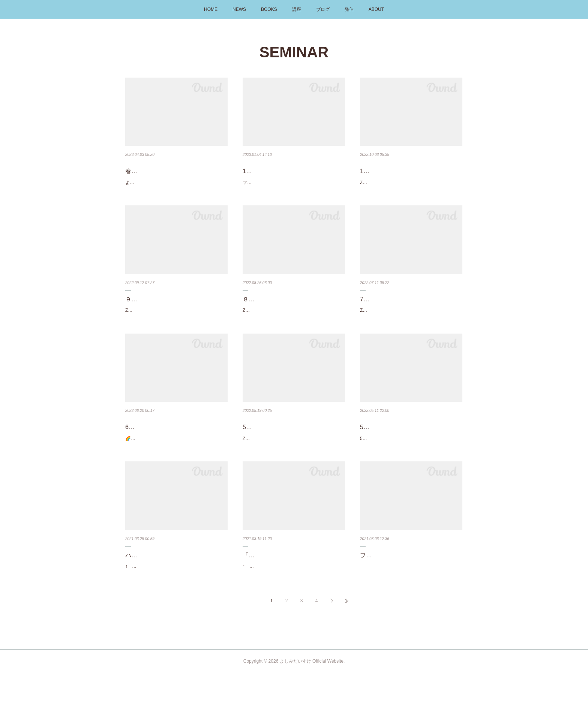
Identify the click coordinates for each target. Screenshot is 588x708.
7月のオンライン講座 (389, 307)
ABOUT (376, 9)
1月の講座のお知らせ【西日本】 (286, 171)
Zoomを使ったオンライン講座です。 (397, 183)
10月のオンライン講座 (390, 171)
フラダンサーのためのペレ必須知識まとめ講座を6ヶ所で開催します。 (293, 187)
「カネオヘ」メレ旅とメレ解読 (285, 582)
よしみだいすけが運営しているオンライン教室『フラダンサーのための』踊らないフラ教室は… (175, 187)
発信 (349, 9)
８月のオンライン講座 (273, 307)
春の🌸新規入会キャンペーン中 (168, 171)
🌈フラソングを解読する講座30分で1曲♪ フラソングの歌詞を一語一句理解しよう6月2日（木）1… (176, 451)
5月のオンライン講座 (271, 435)
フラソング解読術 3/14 (393, 582)
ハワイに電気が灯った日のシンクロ (173, 582)
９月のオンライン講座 (155, 307)
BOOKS (269, 9)
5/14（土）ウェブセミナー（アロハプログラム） (411, 441)
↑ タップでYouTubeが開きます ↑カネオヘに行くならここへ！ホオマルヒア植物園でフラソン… (292, 597)
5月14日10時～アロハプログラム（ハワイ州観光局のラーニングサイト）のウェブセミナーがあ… (409, 461)
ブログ (323, 9)
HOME (211, 9)
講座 (297, 9)
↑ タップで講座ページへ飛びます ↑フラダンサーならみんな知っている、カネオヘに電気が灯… (175, 597)
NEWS (239, 9)
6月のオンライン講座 (154, 435)
